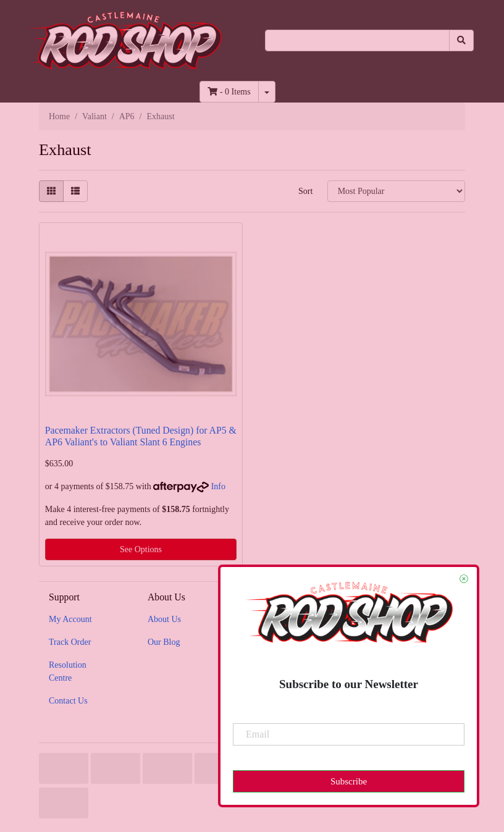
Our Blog (164, 642)
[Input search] (357, 40)
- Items (229, 92)
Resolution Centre (68, 671)
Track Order (70, 642)
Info (218, 486)
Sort (305, 191)
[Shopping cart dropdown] (267, 92)
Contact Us (68, 701)
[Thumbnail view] (51, 191)
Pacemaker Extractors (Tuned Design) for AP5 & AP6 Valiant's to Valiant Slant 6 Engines (141, 436)
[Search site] (461, 40)
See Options (141, 549)
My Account (70, 619)
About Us (164, 619)
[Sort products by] (396, 191)
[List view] (75, 191)
